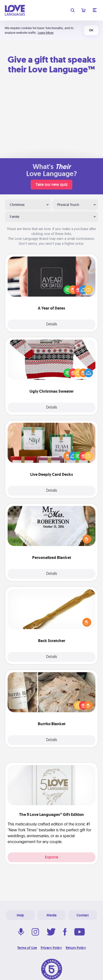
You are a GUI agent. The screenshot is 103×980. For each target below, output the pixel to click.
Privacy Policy (51, 948)
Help (20, 915)
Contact (83, 915)
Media (51, 915)
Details (52, 324)
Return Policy (76, 948)
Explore (51, 857)
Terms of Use (27, 948)
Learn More (46, 33)
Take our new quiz (51, 184)
